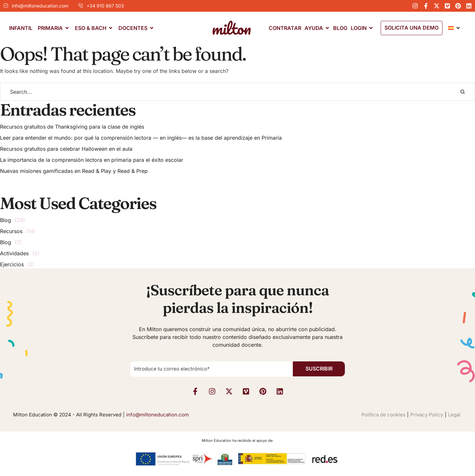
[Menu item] (21, 28)
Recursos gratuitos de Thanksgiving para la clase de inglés (72, 127)
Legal (454, 415)
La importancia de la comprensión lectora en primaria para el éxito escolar (92, 160)
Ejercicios (12, 264)
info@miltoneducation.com (40, 6)
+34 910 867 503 (105, 6)
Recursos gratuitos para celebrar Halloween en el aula (66, 149)
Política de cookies (383, 415)
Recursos (11, 231)
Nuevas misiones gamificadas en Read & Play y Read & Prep (74, 171)
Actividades (14, 253)
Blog (6, 220)
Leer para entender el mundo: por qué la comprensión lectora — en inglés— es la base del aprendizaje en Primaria (141, 138)
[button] (412, 28)
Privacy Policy (427, 415)
